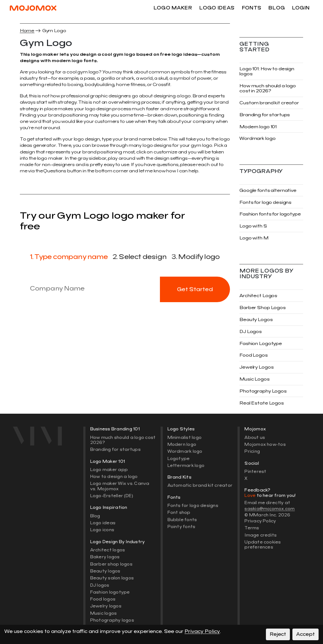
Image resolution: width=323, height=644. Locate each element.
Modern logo (182, 444)
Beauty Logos (256, 320)
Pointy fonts (182, 527)
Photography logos (112, 620)
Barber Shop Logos (263, 308)
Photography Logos (263, 391)
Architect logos (108, 550)
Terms (252, 528)
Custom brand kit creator (269, 103)
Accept (305, 634)
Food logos (103, 599)
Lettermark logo (186, 466)
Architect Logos (258, 296)
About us (255, 437)
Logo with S (253, 226)
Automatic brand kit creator (200, 485)
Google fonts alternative (268, 190)
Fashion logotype (110, 592)
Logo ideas (217, 8)
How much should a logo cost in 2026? (268, 88)
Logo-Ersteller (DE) (112, 496)
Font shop (179, 512)
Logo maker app (109, 470)
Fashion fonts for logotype (270, 214)
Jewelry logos (106, 606)
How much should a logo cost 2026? (123, 440)
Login (301, 8)
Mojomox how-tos (265, 444)
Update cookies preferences (263, 545)
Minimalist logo (185, 437)
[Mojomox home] (46, 436)
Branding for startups (265, 115)
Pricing (252, 451)
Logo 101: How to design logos (267, 71)
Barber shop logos (111, 564)
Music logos (104, 613)
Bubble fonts (182, 520)
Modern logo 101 (258, 127)
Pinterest (255, 471)
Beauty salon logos (112, 578)
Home (27, 31)
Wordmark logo (257, 138)
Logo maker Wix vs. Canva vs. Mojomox (120, 486)
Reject (278, 634)
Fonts (252, 8)
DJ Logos (251, 332)
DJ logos (100, 585)
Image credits (261, 535)
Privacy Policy (260, 521)
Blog (277, 8)
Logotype (179, 459)
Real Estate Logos (262, 403)
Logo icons (102, 530)
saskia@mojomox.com (270, 509)
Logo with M (254, 238)
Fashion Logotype (261, 344)
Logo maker (173, 8)
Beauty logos (105, 571)
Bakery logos (105, 557)
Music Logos (255, 379)
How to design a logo (114, 477)
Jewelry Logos (256, 367)
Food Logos (254, 355)
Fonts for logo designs (265, 202)
